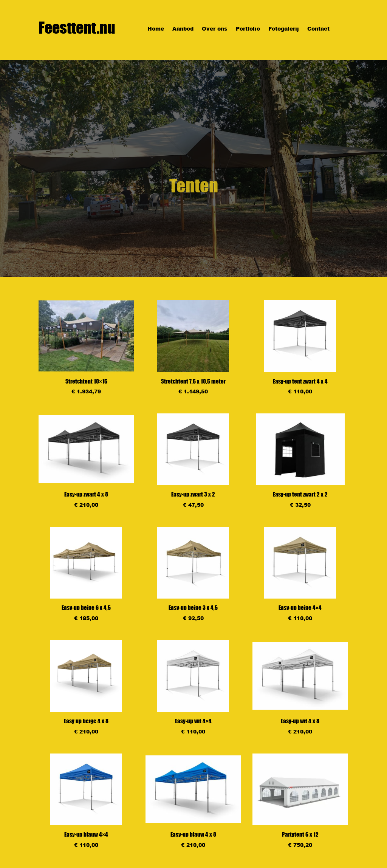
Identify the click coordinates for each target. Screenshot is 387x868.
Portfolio (248, 29)
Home (156, 29)
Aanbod (183, 29)
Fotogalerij (284, 29)
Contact (318, 29)
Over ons (215, 29)
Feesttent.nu (77, 28)
